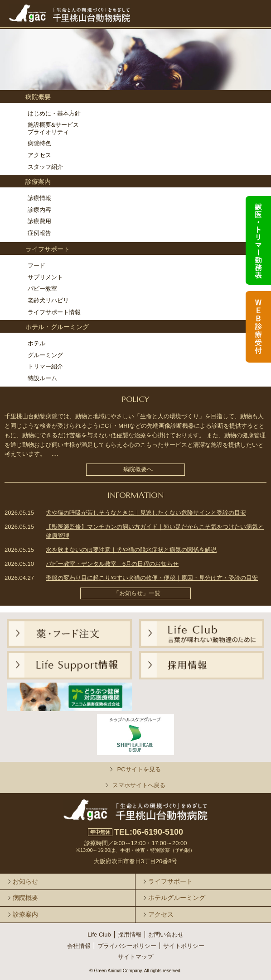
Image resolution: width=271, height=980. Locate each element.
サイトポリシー (184, 946)
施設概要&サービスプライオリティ (53, 128)
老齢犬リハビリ (48, 300)
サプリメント (45, 277)
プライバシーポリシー (127, 946)
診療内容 (39, 210)
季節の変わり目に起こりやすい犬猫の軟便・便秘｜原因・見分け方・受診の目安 (152, 578)
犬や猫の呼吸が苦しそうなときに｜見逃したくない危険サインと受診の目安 (146, 513)
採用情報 (130, 935)
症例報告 (39, 233)
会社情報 (79, 946)
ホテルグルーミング (177, 898)
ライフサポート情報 (54, 312)
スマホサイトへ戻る (139, 785)
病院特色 (39, 143)
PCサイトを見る (139, 769)
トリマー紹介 (45, 366)
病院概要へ (138, 469)
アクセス (39, 155)
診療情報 (39, 198)
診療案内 (38, 182)
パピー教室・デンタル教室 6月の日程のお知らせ (112, 564)
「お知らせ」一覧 (137, 593)
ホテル (36, 343)
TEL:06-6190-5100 (149, 832)
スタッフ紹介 (45, 167)
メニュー (252, 10)
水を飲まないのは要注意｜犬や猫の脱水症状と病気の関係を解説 (131, 550)
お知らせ (25, 881)
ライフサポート (48, 249)
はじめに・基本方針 (54, 113)
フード (36, 265)
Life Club (99, 935)
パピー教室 (42, 289)
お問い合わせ (166, 935)
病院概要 (38, 97)
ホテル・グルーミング (57, 327)
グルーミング (45, 355)
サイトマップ (135, 957)
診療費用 (39, 221)
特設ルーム (42, 378)
